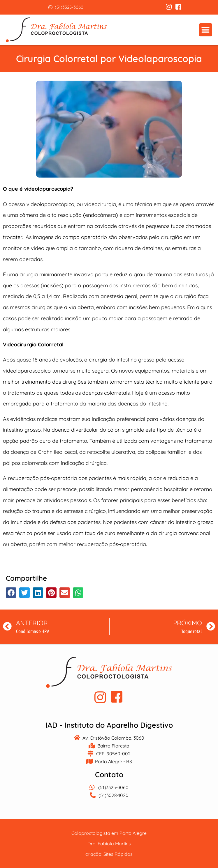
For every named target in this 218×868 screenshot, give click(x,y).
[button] (206, 30)
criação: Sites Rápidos (109, 854)
